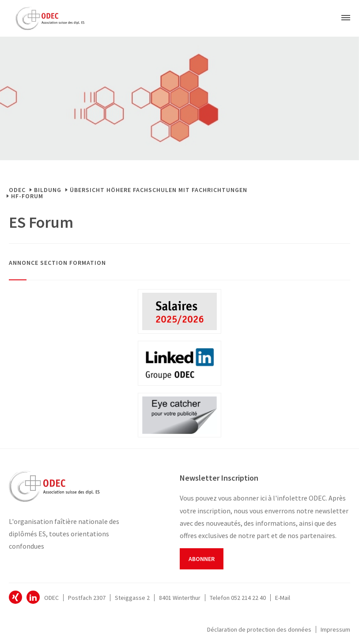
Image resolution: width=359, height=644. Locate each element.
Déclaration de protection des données (259, 629)
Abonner (202, 559)
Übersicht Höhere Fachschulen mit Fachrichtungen (159, 190)
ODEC (17, 190)
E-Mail (283, 598)
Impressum (335, 629)
